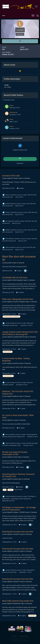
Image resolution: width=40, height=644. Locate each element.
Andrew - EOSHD (19, 512)
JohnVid (8, 496)
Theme (14, 636)
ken (6, 221)
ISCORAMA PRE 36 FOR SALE (15, 278)
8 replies (20, 188)
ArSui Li (8, 195)
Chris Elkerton (10, 239)
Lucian (4, 178)
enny (15, 457)
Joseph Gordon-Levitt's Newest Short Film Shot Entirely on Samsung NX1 (20, 333)
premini (16, 363)
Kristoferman (13, 112)
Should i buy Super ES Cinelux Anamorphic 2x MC (15, 453)
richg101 (8, 212)
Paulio (15, 178)
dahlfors (8, 230)
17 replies (22, 349)
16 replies (20, 292)
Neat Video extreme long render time (18, 601)
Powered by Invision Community (20, 641)
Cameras (27, 178)
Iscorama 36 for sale (11, 176)
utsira (7, 434)
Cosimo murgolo (19, 302)
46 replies (23, 525)
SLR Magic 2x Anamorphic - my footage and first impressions (19, 509)
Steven (11, 105)
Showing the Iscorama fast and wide (18, 532)
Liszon (11, 126)
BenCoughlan (18, 280)
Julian (11, 119)
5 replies (18, 271)
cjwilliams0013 (18, 337)
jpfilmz (16, 396)
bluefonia (17, 603)
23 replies (22, 314)
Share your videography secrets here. (18, 299)
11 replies (22, 373)
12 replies (21, 428)
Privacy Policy (24, 636)
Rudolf (7, 204)
